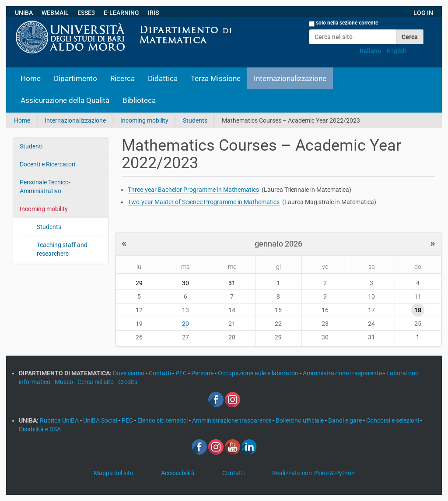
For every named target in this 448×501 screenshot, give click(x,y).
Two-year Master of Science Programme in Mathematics (204, 202)
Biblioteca (139, 100)
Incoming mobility (144, 120)
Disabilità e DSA (40, 429)
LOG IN (423, 13)
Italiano (370, 51)
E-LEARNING (121, 13)
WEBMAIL (55, 13)
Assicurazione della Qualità (65, 100)
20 (185, 324)
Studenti (31, 146)
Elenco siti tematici (163, 420)
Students (195, 120)
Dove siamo (129, 373)
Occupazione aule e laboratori (259, 373)
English (397, 51)
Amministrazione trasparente (343, 373)
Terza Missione (216, 78)
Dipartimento (75, 78)
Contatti (161, 373)
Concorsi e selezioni (393, 420)
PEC (182, 373)
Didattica (163, 78)
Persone (203, 373)
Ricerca (122, 78)
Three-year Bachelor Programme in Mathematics (193, 190)
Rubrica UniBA (60, 420)
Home (31, 78)
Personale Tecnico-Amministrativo (45, 187)
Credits (128, 382)
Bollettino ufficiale (300, 420)
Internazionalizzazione (290, 78)
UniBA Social (100, 420)
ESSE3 (86, 13)
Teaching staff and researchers (62, 249)
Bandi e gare (346, 420)
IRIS (153, 13)
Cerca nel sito (96, 382)
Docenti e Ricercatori (47, 164)
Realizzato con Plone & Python (313, 473)
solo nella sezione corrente (347, 23)
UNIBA (24, 13)
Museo (65, 382)
